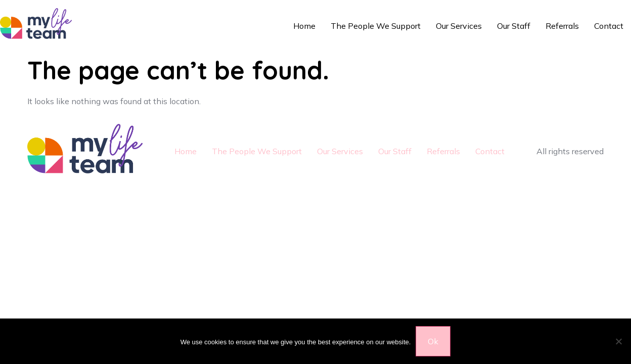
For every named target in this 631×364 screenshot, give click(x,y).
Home (304, 26)
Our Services (459, 26)
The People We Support (376, 26)
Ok (433, 341)
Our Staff (514, 26)
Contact (609, 26)
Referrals (562, 26)
